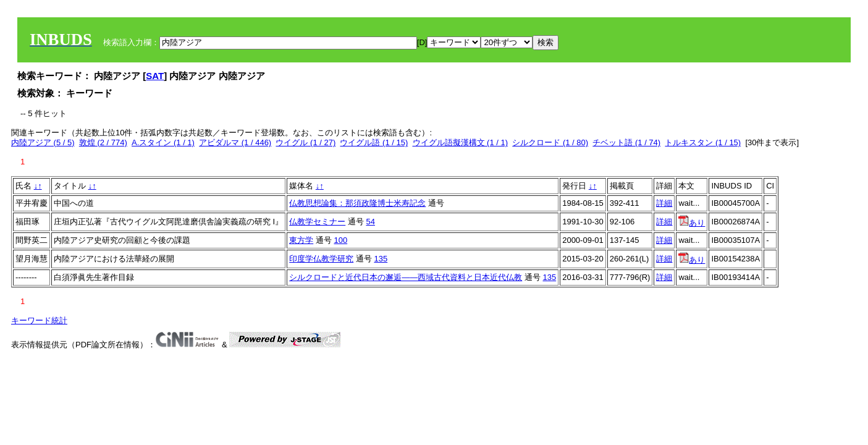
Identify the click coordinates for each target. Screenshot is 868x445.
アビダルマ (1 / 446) (235, 142)
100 (340, 240)
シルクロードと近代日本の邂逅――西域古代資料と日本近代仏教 (406, 277)
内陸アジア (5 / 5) (43, 142)
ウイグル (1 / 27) (305, 142)
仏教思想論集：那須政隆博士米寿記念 (357, 203)
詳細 (664, 203)
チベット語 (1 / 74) (626, 142)
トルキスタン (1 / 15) (703, 142)
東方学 (301, 240)
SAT (155, 76)
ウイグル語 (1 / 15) (374, 142)
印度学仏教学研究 (321, 259)
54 (370, 222)
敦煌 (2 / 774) (103, 142)
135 (381, 259)
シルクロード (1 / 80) (550, 142)
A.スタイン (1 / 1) (163, 142)
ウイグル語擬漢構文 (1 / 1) (461, 142)
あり (692, 223)
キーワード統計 (39, 320)
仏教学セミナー (317, 222)
